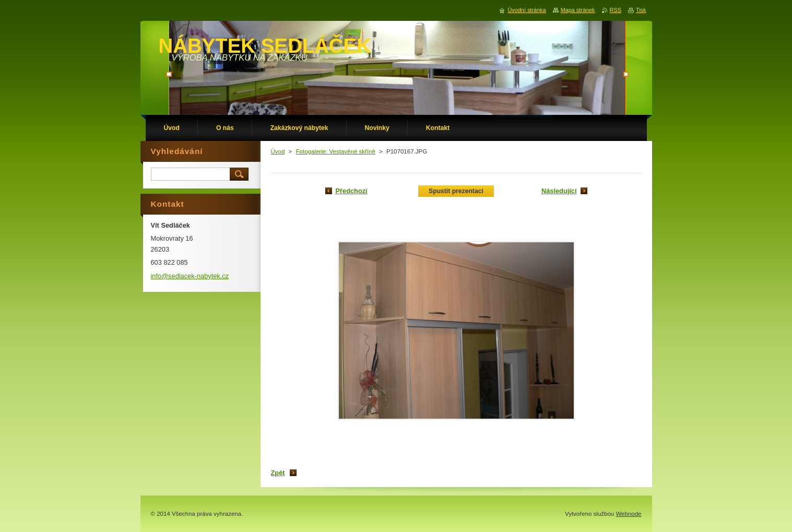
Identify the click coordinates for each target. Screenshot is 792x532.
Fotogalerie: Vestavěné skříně (336, 151)
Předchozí (352, 191)
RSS (616, 10)
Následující (559, 191)
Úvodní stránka (527, 10)
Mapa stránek (578, 10)
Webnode (628, 514)
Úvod (278, 151)
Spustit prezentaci (456, 191)
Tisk (641, 10)
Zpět (278, 473)
